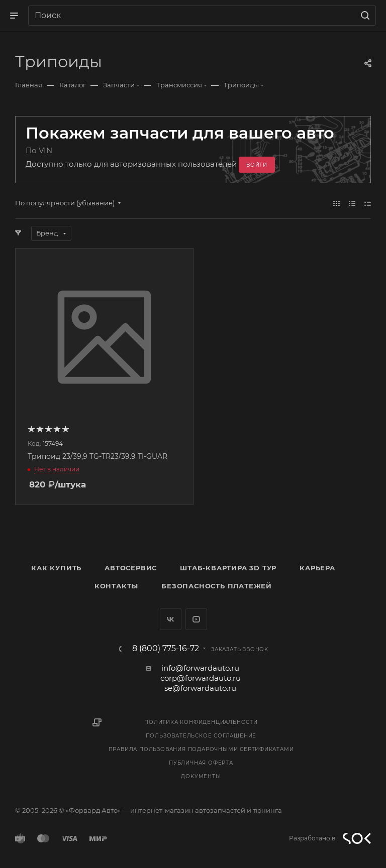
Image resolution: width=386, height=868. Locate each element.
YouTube (196, 619)
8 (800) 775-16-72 (166, 649)
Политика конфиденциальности (201, 722)
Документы (201, 776)
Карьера (317, 568)
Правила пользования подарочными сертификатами (201, 749)
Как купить (56, 568)
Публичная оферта (201, 763)
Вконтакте (171, 619)
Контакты (116, 586)
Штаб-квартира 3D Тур (228, 568)
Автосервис (131, 568)
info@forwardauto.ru (200, 668)
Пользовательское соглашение (201, 736)
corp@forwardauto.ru (201, 678)
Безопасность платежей (217, 586)
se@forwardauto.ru (200, 688)
